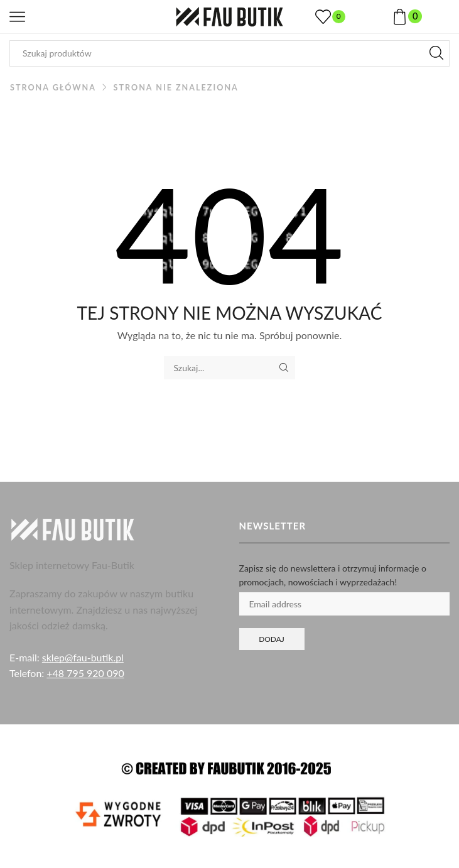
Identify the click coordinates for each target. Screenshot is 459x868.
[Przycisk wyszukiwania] (436, 53)
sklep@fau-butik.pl (83, 657)
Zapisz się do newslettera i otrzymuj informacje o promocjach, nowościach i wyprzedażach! (333, 575)
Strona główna (53, 88)
